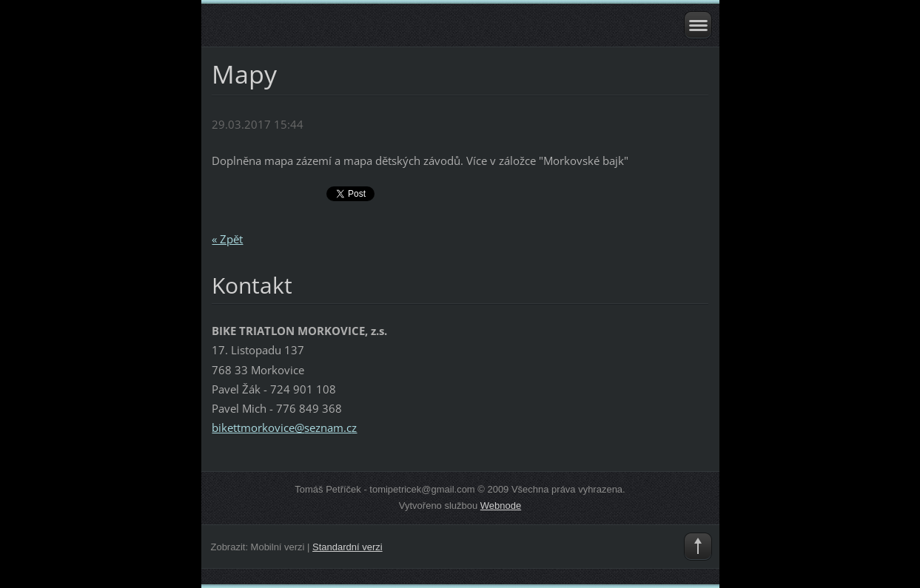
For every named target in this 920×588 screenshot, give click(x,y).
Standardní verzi (347, 547)
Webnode (501, 506)
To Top (698, 547)
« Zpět (227, 239)
